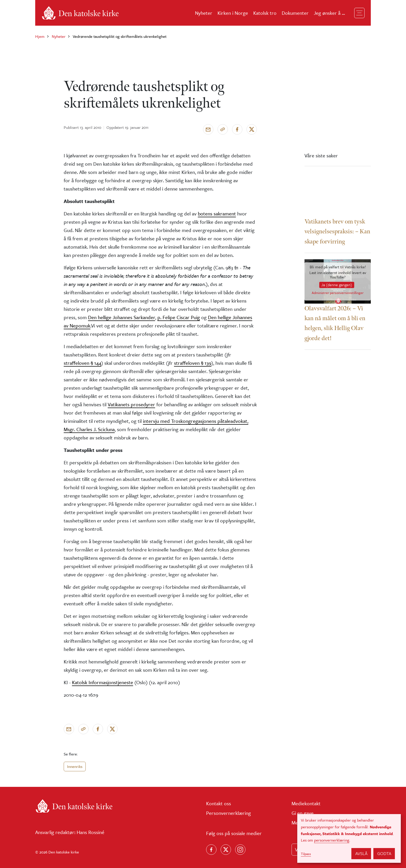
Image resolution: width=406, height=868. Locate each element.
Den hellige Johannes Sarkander (122, 317)
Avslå (361, 853)
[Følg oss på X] (226, 850)
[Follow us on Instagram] (240, 850)
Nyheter (204, 13)
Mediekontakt (306, 803)
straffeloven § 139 (193, 363)
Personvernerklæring (229, 813)
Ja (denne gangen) (337, 285)
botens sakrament (217, 213)
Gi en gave (303, 813)
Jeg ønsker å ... (329, 13)
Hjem (40, 36)
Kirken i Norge (233, 13)
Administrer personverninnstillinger (338, 293)
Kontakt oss (219, 803)
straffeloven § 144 (82, 363)
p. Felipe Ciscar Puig (179, 317)
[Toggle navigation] (359, 13)
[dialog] (349, 838)
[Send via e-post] (208, 129)
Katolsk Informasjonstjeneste (103, 682)
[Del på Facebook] (237, 129)
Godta (384, 853)
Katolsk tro (265, 13)
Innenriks (75, 766)
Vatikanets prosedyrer (131, 404)
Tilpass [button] (306, 854)
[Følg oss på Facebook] (211, 850)
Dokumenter (295, 13)
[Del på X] (252, 129)
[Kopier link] (223, 129)
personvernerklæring (332, 840)
